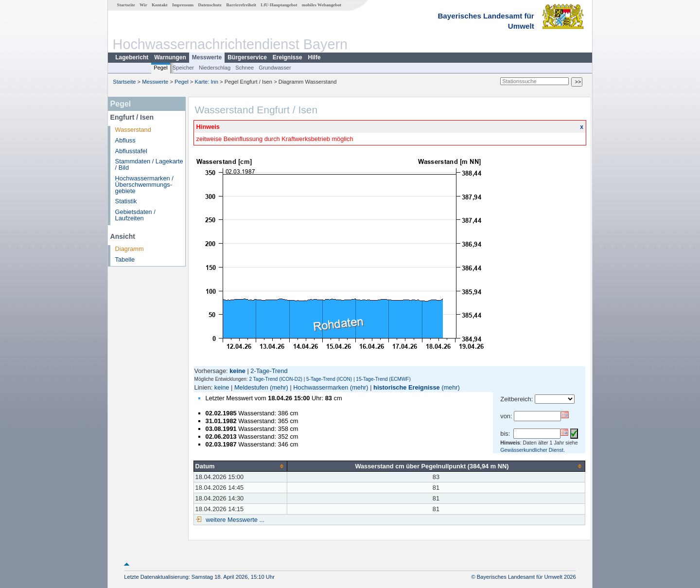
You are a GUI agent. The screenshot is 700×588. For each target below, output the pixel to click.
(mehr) (279, 387)
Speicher (183, 68)
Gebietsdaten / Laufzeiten (135, 215)
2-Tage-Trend (269, 371)
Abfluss (125, 140)
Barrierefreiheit (241, 5)
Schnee (245, 68)
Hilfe (315, 57)
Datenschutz (210, 5)
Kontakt (160, 5)
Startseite (126, 5)
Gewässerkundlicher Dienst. (533, 450)
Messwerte (207, 57)
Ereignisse (288, 57)
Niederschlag (215, 68)
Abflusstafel (131, 151)
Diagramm (130, 249)
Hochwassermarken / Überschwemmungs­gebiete (144, 185)
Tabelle (125, 259)
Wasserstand (133, 130)
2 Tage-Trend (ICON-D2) (275, 379)
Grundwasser (275, 68)
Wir (143, 5)
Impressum (183, 5)
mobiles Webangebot (322, 5)
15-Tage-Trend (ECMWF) (383, 379)
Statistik (126, 201)
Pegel (161, 68)
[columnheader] (240, 466)
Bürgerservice (247, 57)
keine (222, 387)
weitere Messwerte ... (234, 520)
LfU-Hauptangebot (279, 5)
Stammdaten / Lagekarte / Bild (149, 164)
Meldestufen (251, 387)
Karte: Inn (207, 82)
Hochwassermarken (321, 387)
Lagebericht (132, 57)
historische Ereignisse (407, 387)
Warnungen (170, 57)
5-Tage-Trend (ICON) (329, 379)
